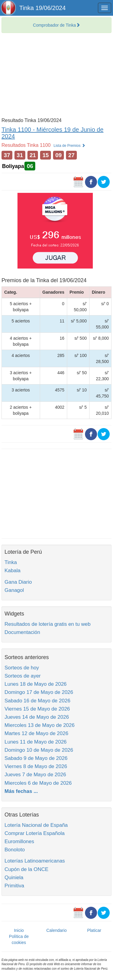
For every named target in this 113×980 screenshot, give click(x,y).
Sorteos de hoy (22, 668)
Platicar (94, 930)
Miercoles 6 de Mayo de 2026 (38, 783)
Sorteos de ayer (23, 676)
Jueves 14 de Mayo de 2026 (37, 717)
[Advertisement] (56, 77)
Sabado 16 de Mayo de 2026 (37, 701)
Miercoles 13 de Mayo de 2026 (39, 725)
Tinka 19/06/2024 (42, 8)
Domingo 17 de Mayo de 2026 (39, 692)
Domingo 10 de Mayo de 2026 (39, 750)
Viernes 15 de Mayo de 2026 (37, 709)
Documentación (22, 632)
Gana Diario (18, 582)
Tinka (11, 562)
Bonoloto (15, 850)
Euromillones (19, 841)
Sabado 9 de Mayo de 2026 (36, 758)
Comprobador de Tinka (56, 25)
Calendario (57, 930)
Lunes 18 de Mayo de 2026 (36, 684)
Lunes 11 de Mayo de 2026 (36, 742)
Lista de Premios (69, 146)
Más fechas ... (21, 791)
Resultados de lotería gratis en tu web (47, 624)
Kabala (13, 571)
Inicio (19, 930)
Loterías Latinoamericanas (35, 861)
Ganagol (14, 590)
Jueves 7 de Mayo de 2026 (35, 775)
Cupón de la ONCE (27, 869)
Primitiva (14, 886)
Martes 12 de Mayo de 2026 (36, 733)
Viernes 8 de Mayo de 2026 (36, 766)
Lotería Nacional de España (36, 825)
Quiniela (14, 878)
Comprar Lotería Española (35, 833)
